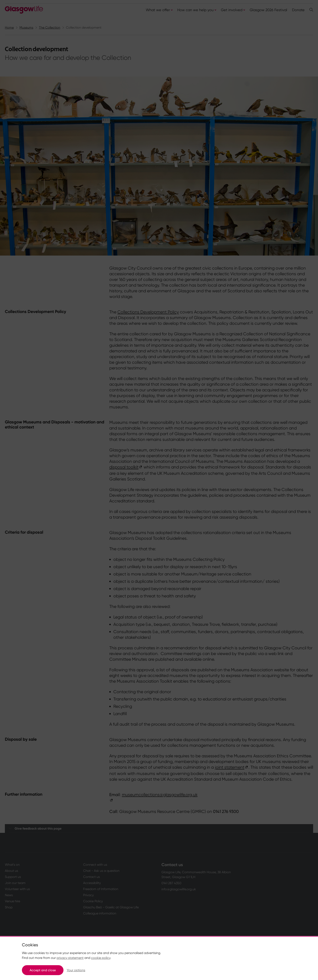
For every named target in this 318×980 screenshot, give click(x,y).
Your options (76, 970)
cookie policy (101, 958)
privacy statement (70, 958)
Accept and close (43, 970)
